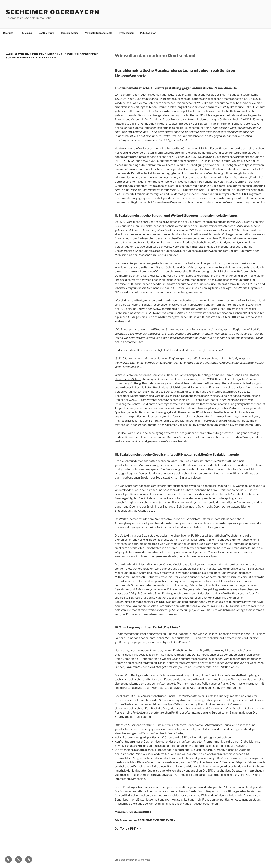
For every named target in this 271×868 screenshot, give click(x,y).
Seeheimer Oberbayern (52, 12)
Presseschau (126, 33)
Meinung (27, 33)
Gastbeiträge (46, 33)
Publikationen (148, 33)
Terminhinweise (69, 33)
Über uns (10, 33)
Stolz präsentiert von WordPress (132, 860)
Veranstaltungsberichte (99, 33)
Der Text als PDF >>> (128, 829)
